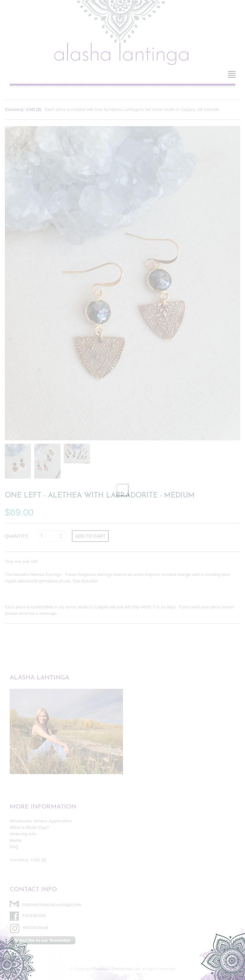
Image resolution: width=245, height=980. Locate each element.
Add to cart (90, 536)
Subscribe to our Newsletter (43, 940)
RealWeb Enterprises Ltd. (117, 969)
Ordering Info (23, 834)
